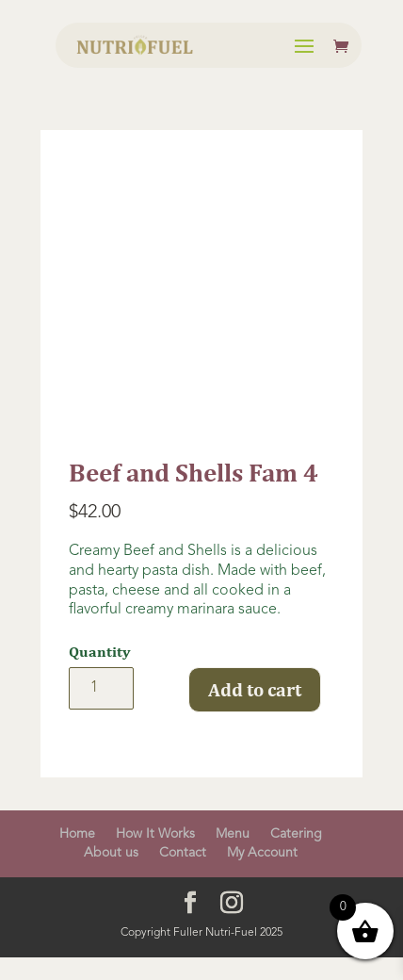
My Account (262, 853)
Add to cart (255, 689)
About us (111, 853)
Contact (183, 853)
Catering (296, 834)
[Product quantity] (101, 688)
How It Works (155, 834)
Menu (233, 834)
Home (77, 834)
